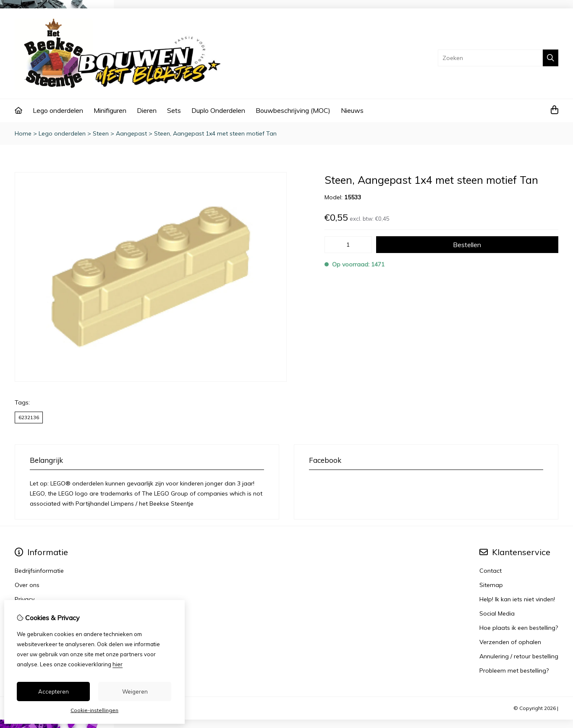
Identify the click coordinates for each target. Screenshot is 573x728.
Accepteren (54, 691)
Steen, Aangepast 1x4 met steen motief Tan (215, 133)
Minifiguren (110, 110)
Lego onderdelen (58, 110)
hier (118, 664)
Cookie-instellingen (94, 710)
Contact (491, 571)
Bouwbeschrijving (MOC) (293, 110)
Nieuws (352, 110)
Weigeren (135, 691)
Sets (174, 110)
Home (23, 133)
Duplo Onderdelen (218, 110)
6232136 (29, 417)
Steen (101, 133)
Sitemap (491, 585)
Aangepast (131, 133)
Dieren (147, 110)
